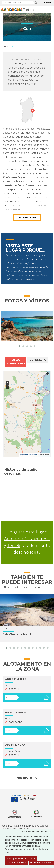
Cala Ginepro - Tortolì (17, 634)
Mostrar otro (27, 778)
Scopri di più (27, 218)
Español (48, 3)
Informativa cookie (24, 829)
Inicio (6, 46)
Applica (36, 3)
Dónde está (38, 360)
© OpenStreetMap (29, 455)
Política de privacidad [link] (41, 863)
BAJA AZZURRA (16, 713)
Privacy (7, 829)
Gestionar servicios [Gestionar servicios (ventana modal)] (17, 863)
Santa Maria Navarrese (27, 539)
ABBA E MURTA (16, 679)
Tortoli (14, 545)
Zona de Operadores (37, 826)
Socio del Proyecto (13, 826)
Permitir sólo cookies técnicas (37, 832)
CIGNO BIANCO (15, 745)
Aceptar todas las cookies (21, 858)
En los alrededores (16, 362)
